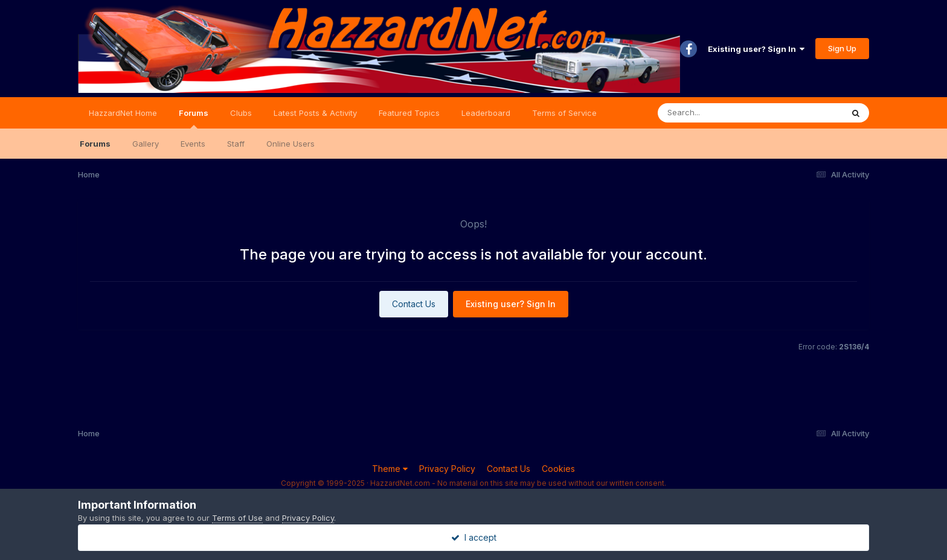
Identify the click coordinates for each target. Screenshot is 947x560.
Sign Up (842, 48)
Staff (236, 144)
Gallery (146, 144)
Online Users (291, 144)
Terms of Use (237, 518)
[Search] (717, 113)
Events (193, 144)
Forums (194, 118)
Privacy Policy (447, 469)
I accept (474, 537)
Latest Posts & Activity (315, 113)
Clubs (241, 113)
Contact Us (414, 304)
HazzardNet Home (123, 113)
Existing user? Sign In (756, 49)
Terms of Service (564, 113)
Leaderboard (486, 113)
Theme (390, 469)
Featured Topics (409, 113)
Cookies (558, 469)
